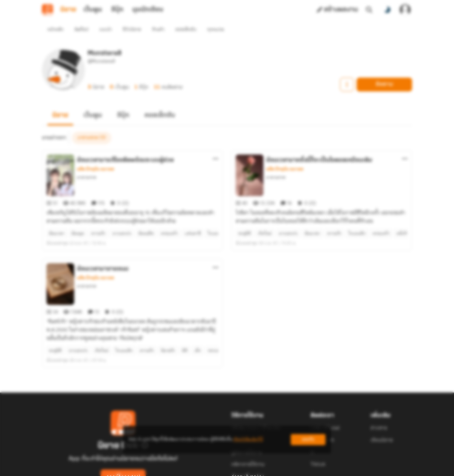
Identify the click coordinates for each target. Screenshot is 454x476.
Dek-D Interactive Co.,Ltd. (203, 468)
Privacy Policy (277, 468)
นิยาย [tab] (68, 10)
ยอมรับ (308, 439)
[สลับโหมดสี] (387, 10)
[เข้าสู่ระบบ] (405, 10)
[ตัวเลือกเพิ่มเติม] (216, 146)
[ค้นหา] (369, 10)
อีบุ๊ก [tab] (117, 10)
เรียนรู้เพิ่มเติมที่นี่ (248, 439)
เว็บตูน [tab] (93, 10)
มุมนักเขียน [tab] (148, 10)
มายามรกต (87, 165)
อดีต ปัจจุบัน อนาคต (95, 157)
